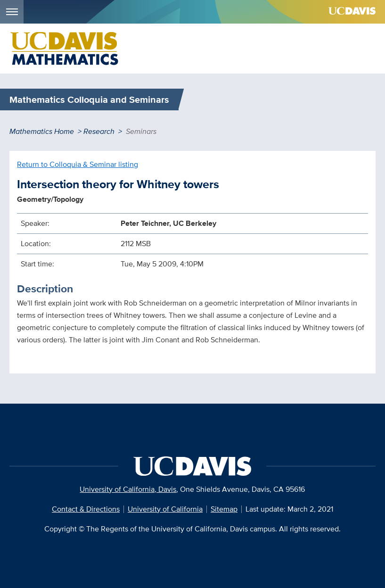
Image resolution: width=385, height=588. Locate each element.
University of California (165, 509)
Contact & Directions (86, 509)
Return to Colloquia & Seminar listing (78, 164)
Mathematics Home (42, 131)
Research (99, 131)
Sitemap (224, 509)
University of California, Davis (128, 489)
